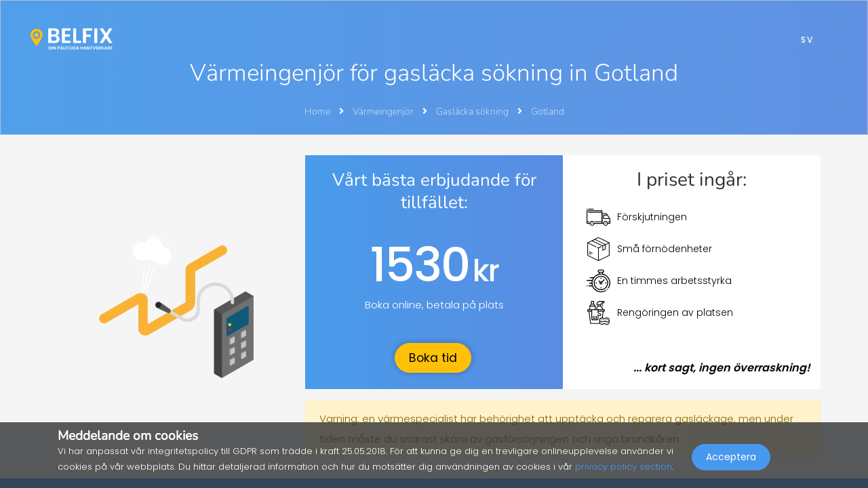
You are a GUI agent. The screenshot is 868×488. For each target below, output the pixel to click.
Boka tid (433, 358)
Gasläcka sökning (473, 111)
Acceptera (731, 458)
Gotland (548, 111)
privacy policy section (624, 467)
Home (317, 111)
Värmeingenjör (384, 111)
